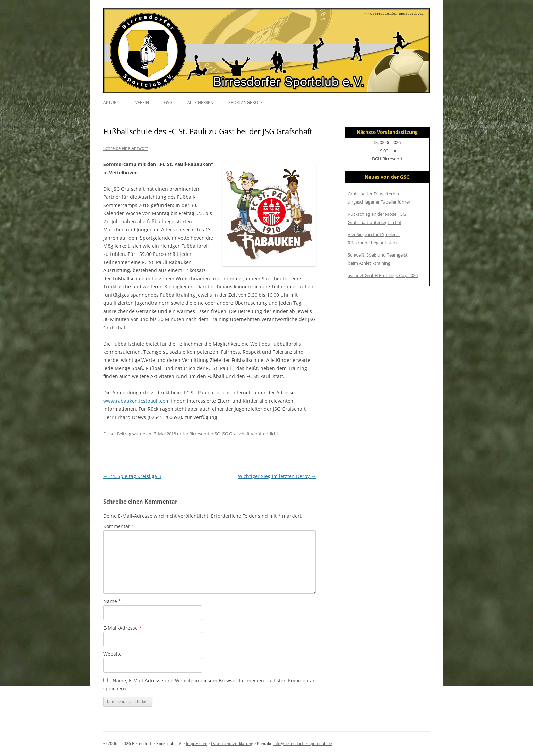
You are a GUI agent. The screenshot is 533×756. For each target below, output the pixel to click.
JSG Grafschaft (236, 434)
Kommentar (119, 526)
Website (113, 654)
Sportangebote (246, 102)
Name (112, 601)
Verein (142, 102)
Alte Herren (200, 102)
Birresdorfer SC (204, 434)
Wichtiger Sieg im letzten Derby (277, 476)
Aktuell (112, 102)
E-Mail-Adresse (123, 628)
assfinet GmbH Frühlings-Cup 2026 (383, 275)
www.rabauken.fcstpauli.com (136, 401)
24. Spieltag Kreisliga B (132, 476)
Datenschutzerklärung (232, 744)
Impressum (197, 744)
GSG (168, 102)
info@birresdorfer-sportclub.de (303, 744)
